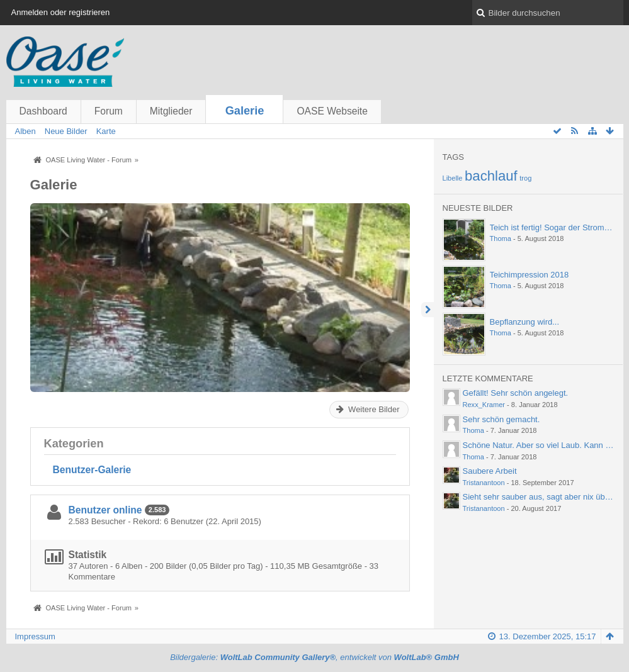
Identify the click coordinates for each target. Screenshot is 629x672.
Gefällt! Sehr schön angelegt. (516, 393)
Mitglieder (171, 111)
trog (525, 178)
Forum (109, 111)
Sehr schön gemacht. (501, 419)
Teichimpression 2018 (530, 275)
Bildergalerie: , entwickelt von (314, 657)
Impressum (35, 636)
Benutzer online (105, 510)
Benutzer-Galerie (92, 470)
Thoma (501, 238)
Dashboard (43, 111)
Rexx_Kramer (484, 405)
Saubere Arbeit (490, 471)
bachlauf (491, 176)
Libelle (453, 178)
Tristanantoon (484, 483)
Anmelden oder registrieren (61, 12)
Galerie (245, 111)
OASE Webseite (332, 111)
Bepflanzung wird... (525, 322)
